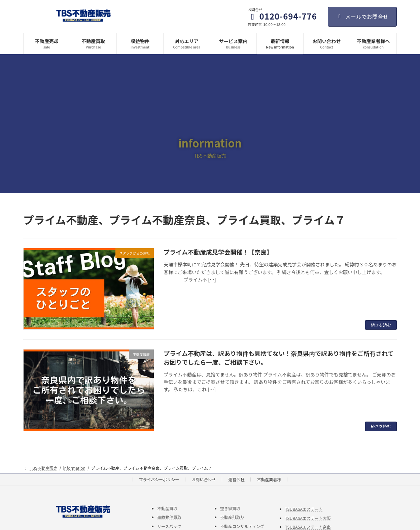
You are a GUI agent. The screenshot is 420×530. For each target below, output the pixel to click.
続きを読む (381, 325)
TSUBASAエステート (304, 509)
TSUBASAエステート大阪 (308, 518)
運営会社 (236, 479)
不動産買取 (167, 508)
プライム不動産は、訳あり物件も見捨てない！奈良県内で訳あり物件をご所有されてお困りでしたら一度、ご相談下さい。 (278, 357)
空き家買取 (230, 508)
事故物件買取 (169, 517)
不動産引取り (232, 517)
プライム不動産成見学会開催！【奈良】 (218, 252)
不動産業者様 (269, 479)
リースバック (169, 526)
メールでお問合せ (362, 16)
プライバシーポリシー (159, 479)
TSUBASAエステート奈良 (308, 527)
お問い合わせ (204, 479)
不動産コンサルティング (242, 526)
